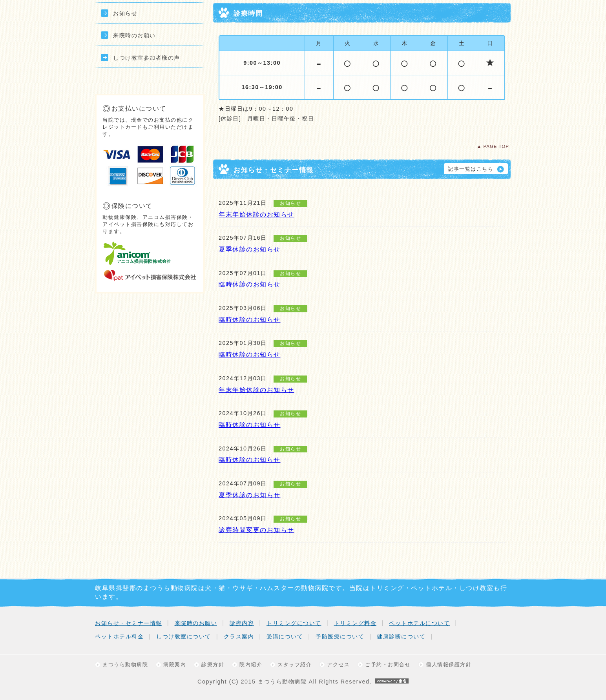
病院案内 (175, 664)
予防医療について (340, 636)
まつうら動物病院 (125, 664)
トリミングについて (294, 623)
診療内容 (242, 623)
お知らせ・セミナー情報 (129, 623)
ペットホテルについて (419, 623)
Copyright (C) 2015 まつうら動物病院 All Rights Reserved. (303, 682)
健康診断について (401, 636)
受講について (285, 636)
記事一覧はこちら (471, 169)
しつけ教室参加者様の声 (147, 58)
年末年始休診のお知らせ (256, 214)
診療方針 (213, 664)
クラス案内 (239, 636)
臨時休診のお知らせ (250, 284)
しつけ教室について (184, 636)
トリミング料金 (355, 623)
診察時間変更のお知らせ (256, 530)
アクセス (338, 664)
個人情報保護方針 (449, 664)
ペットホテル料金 (119, 636)
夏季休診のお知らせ (250, 249)
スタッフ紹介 (295, 664)
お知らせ (125, 13)
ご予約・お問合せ (388, 664)
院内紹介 (251, 664)
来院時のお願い (134, 35)
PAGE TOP (496, 146)
